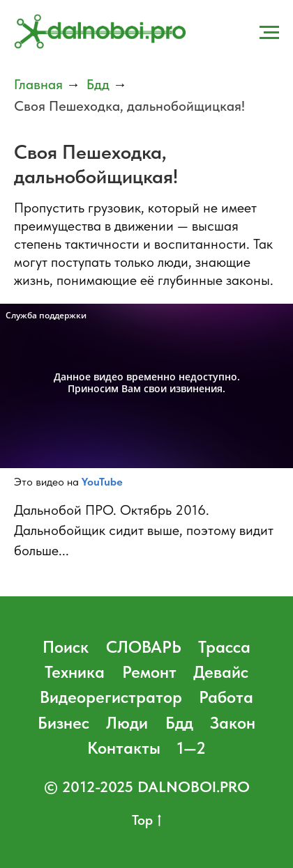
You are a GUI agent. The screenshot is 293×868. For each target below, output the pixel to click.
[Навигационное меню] (269, 33)
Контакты (124, 748)
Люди (127, 723)
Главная (38, 84)
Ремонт (149, 672)
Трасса (224, 647)
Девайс (221, 672)
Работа (226, 697)
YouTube (102, 482)
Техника (75, 672)
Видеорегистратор (111, 697)
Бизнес (63, 723)
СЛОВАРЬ (144, 647)
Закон (233, 723)
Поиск (66, 647)
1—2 (191, 748)
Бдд (98, 84)
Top (146, 821)
